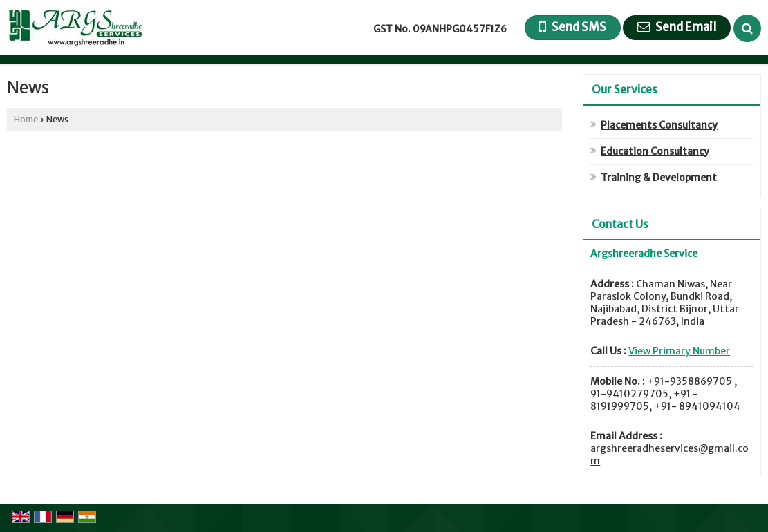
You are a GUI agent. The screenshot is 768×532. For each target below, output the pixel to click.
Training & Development (659, 178)
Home (26, 119)
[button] (679, 351)
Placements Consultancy (659, 125)
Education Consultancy (655, 151)
